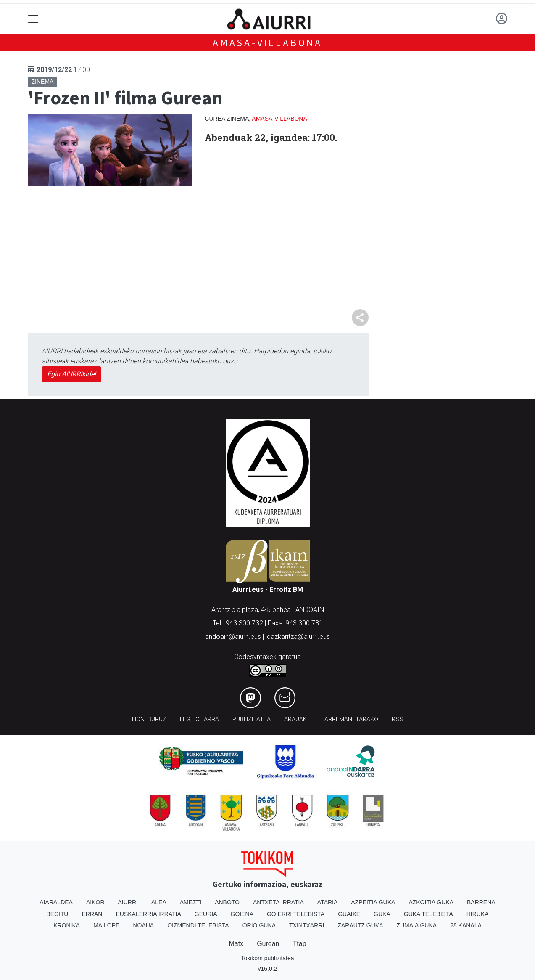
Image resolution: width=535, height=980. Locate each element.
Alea (159, 902)
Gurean (268, 944)
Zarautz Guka (360, 925)
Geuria (206, 914)
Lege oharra (199, 719)
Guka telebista (428, 914)
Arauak (295, 719)
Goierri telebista (296, 914)
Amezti (191, 902)
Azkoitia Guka (431, 902)
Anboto (227, 902)
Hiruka (478, 914)
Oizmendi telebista (198, 925)
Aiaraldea (56, 902)
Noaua (143, 925)
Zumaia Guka (416, 925)
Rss (397, 719)
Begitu (57, 914)
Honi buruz (149, 719)
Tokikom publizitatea (267, 958)
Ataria (328, 902)
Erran (92, 914)
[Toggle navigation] (33, 19)
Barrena (481, 902)
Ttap (300, 944)
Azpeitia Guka (373, 902)
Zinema (43, 82)
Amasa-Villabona (267, 43)
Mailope (106, 925)
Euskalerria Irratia (148, 914)
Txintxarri (307, 925)
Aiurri (128, 902)
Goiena (242, 914)
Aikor (95, 902)
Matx (236, 944)
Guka (382, 914)
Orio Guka (259, 925)
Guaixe (349, 914)
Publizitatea (252, 719)
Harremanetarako (349, 719)
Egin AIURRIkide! (71, 374)
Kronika (67, 925)
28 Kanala (466, 925)
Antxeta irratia (278, 902)
